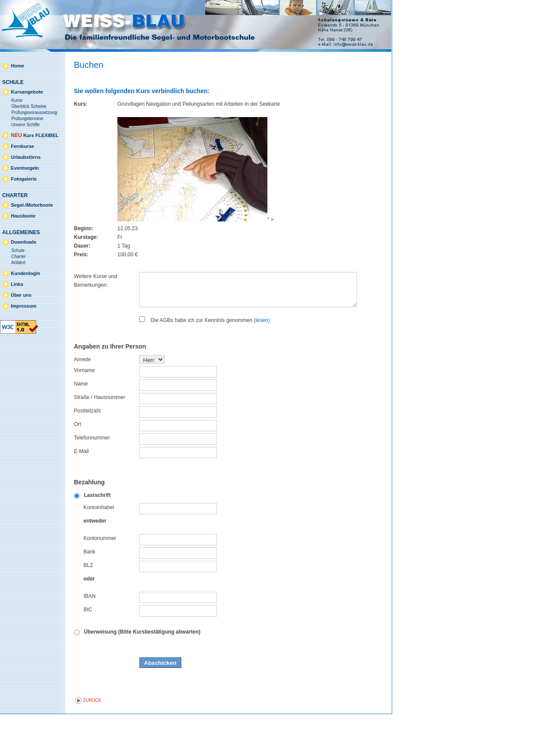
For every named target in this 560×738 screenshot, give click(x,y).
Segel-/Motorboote (32, 205)
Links (17, 284)
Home (18, 66)
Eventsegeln (25, 168)
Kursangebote (27, 92)
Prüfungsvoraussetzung (34, 112)
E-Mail (81, 475)
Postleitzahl (87, 435)
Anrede (82, 383)
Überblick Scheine (29, 106)
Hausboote (23, 216)
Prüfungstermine (27, 119)
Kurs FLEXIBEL (35, 135)
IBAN (90, 620)
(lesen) (262, 344)
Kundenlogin (25, 273)
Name (81, 408)
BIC (88, 634)
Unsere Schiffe (25, 125)
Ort (78, 448)
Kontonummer (100, 562)
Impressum (24, 306)
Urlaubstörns (26, 157)
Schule (18, 250)
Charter (18, 257)
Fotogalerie (24, 179)
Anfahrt (18, 263)
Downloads (24, 242)
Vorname (84, 394)
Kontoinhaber (99, 531)
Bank (89, 576)
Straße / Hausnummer (100, 421)
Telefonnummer (92, 462)
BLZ (88, 589)
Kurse (17, 100)
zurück (92, 724)
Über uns (21, 295)
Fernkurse (22, 146)
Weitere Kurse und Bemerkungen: (95, 281)
